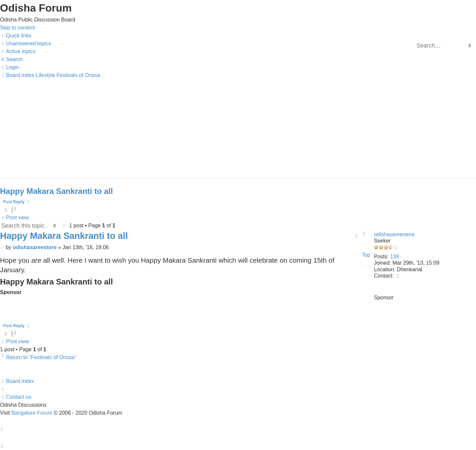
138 (395, 257)
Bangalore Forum (32, 413)
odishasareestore (394, 234)
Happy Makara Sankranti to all (56, 191)
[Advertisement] (198, 126)
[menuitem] (25, 43)
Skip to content (18, 28)
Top (366, 255)
